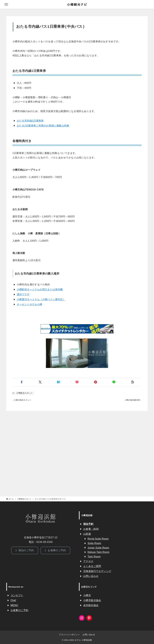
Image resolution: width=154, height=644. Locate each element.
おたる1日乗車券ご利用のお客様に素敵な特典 (43, 126)
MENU (14, 605)
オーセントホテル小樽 (30, 304)
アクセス (88, 561)
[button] (22, 382)
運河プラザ (23, 294)
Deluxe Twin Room (98, 552)
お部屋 (87, 534)
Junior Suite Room (98, 548)
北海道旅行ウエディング (97, 571)
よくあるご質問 (92, 566)
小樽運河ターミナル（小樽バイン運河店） (41, 299)
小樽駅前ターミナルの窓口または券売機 (40, 289)
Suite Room (94, 543)
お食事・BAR (91, 529)
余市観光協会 (91, 605)
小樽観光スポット (24, 393)
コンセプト (17, 595)
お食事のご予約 (20, 610)
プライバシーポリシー (69, 635)
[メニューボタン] (6, 4)
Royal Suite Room (98, 539)
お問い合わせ (91, 576)
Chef (13, 600)
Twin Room (94, 557)
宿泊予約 (88, 524)
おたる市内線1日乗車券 (30, 121)
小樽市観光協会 (92, 600)
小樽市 (87, 595)
